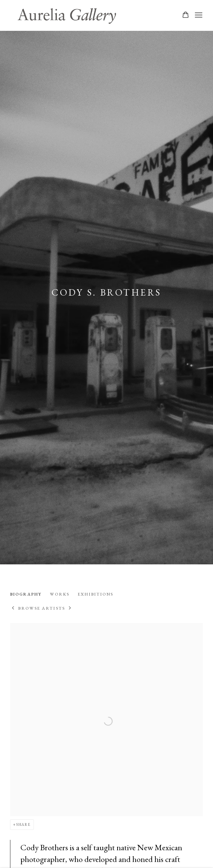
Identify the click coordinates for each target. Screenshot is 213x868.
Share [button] (23, 824)
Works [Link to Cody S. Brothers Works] (59, 594)
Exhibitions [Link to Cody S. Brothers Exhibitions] (96, 594)
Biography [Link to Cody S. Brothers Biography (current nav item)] (26, 594)
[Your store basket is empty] (186, 15)
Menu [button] (198, 15)
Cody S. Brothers (106, 292)
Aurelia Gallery (67, 15)
